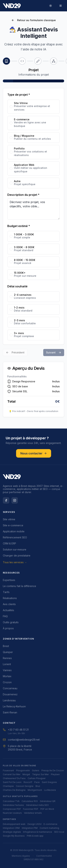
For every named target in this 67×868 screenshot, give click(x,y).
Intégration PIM (30, 828)
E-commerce (50, 824)
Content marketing (49, 828)
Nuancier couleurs (12, 813)
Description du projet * (23, 195)
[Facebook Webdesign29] (6, 500)
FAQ (5, 616)
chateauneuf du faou (14, 778)
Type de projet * (19, 95)
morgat (26, 774)
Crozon (7, 682)
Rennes (7, 658)
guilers (36, 770)
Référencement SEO (15, 537)
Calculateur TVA (11, 801)
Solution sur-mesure (15, 549)
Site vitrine (9, 519)
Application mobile (14, 531)
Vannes (7, 670)
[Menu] (61, 6)
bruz (38, 786)
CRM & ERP (9, 543)
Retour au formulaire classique (34, 20)
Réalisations (10, 598)
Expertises (9, 580)
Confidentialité (44, 856)
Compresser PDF (12, 809)
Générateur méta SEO (37, 805)
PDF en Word (47, 809)
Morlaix (7, 676)
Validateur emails (33, 813)
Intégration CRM (11, 828)
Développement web (14, 824)
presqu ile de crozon (53, 770)
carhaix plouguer (37, 778)
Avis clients (9, 604)
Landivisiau (9, 700)
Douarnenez (10, 694)
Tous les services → (15, 562)
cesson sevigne (25, 786)
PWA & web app (35, 836)
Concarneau (10, 688)
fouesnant (8, 770)
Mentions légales (21, 856)
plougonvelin (23, 770)
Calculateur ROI (30, 801)
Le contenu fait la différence (19, 586)
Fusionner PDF (31, 809)
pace (37, 782)
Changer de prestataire (17, 556)
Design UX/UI (34, 824)
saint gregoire (49, 782)
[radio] (11, 107)
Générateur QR (48, 801)
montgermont (35, 790)
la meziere (50, 790)
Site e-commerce (13, 525)
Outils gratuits (11, 622)
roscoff (28, 782)
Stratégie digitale (12, 832)
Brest (6, 646)
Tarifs (6, 592)
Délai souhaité (17, 286)
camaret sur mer (12, 774)
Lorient (7, 664)
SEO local (59, 832)
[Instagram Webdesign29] (15, 500)
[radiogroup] (33, 144)
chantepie (8, 786)
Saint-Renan (10, 712)
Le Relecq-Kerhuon (14, 706)
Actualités (8, 610)
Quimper (8, 652)
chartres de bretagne (14, 790)
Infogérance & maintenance (38, 832)
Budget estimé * (19, 226)
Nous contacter (34, 453)
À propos (8, 628)
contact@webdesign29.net (21, 740)
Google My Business (14, 836)
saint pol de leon (12, 782)
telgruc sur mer (40, 774)
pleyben (55, 774)
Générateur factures (13, 805)
